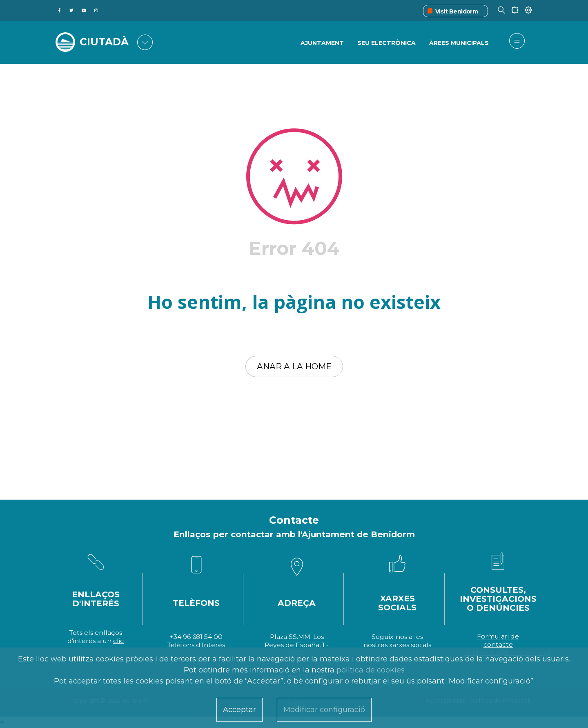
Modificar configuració (324, 710)
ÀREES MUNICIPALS (459, 43)
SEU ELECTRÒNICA (386, 43)
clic (118, 641)
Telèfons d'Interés (196, 645)
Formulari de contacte (498, 640)
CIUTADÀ (104, 42)
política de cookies (371, 670)
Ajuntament (322, 43)
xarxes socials (410, 645)
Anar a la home (294, 366)
